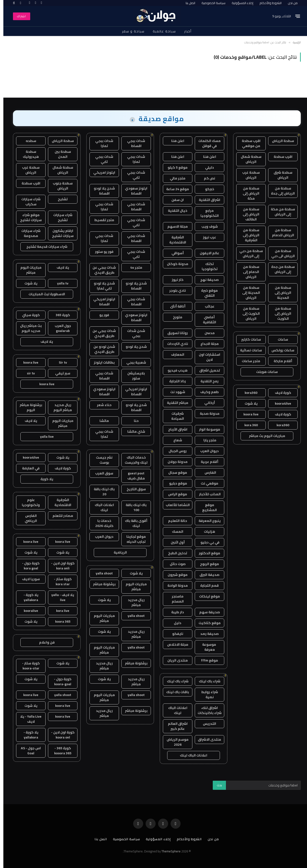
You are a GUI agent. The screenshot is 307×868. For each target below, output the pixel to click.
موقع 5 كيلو (174, 167)
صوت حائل (174, 564)
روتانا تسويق (174, 333)
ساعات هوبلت (264, 372)
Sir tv (59, 362)
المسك (174, 531)
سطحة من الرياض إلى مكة (248, 193)
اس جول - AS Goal (27, 751)
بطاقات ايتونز (101, 362)
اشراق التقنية (206, 200)
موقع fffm (206, 660)
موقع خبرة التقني (206, 293)
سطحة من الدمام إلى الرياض (248, 272)
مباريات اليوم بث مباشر (264, 436)
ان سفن (174, 200)
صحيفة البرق (206, 575)
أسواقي (174, 253)
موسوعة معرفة (206, 647)
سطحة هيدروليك (27, 154)
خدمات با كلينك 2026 (101, 523)
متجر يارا (206, 440)
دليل (174, 623)
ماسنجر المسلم (174, 599)
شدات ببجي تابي (101, 159)
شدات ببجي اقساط (133, 143)
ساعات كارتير (248, 339)
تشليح (59, 199)
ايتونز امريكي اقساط (101, 302)
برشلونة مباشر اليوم (28, 407)
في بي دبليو (206, 542)
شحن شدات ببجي (133, 333)
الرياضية (117, 552)
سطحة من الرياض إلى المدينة (280, 293)
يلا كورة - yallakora (28, 597)
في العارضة (27, 468)
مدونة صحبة (206, 413)
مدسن (206, 333)
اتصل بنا (187, 3)
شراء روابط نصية (206, 694)
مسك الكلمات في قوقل (206, 143)
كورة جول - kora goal (27, 566)
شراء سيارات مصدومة (28, 233)
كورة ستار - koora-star (28, 666)
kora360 (248, 393)
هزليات (206, 531)
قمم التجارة (206, 585)
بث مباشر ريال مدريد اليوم (28, 328)
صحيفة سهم (206, 612)
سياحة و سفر (130, 31)
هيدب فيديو (174, 370)
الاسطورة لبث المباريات (43, 294)
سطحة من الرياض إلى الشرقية (248, 235)
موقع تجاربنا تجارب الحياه (133, 539)
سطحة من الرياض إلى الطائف (248, 214)
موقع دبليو (174, 483)
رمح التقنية (206, 381)
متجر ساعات (248, 361)
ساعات (280, 339)
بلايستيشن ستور (133, 376)
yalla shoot (101, 573)
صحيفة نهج (206, 280)
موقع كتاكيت (206, 623)
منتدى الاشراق (206, 739)
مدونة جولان (174, 462)
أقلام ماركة (280, 361)
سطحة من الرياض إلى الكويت (280, 313)
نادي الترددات (174, 344)
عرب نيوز (206, 237)
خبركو (206, 189)
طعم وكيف (206, 392)
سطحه (28, 141)
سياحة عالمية (161, 31)
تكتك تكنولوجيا (206, 266)
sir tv (27, 373)
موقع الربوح (206, 564)
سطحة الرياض (280, 141)
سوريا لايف (28, 579)
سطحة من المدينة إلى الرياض (248, 293)
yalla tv (59, 283)
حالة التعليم (174, 521)
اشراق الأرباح (174, 429)
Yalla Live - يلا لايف (27, 719)
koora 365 (59, 621)
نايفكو (174, 634)
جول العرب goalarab (59, 328)
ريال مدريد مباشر (133, 602)
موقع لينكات (206, 596)
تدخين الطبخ (174, 553)
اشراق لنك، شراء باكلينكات (206, 710)
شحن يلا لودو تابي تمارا (101, 286)
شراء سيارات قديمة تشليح (44, 247)
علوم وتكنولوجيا (27, 502)
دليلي (206, 167)
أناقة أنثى (174, 306)
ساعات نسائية (248, 350)
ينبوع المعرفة (206, 521)
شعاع (174, 440)
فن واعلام (44, 642)
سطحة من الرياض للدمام (280, 233)
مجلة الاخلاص (174, 644)
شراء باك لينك (206, 681)
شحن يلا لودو (133, 347)
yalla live (44, 437)
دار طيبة (174, 612)
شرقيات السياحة (174, 416)
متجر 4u (133, 267)
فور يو (101, 315)
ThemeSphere (168, 851)
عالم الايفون (206, 253)
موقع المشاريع (206, 507)
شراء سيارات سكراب (28, 202)
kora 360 (248, 425)
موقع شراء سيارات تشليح (28, 217)
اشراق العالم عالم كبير (174, 726)
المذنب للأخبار (206, 494)
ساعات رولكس (280, 350)
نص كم (206, 178)
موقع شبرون (174, 575)
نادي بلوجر (174, 290)
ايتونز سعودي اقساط (133, 191)
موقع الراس (174, 494)
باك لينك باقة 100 (133, 507)
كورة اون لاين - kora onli (59, 566)
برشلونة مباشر (101, 584)
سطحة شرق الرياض (280, 175)
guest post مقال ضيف (133, 476)
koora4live (280, 403)
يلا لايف (59, 267)
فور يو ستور (101, 252)
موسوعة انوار (206, 429)
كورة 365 (59, 315)
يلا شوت (248, 403)
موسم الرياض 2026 (174, 742)
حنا (133, 421)
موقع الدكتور (206, 553)
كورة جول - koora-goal (59, 682)
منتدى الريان (174, 660)
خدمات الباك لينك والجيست (133, 460)
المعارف (174, 354)
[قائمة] (294, 16)
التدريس (206, 724)
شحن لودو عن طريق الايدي (101, 349)
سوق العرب (101, 473)
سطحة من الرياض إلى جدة (280, 191)
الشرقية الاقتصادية (174, 240)
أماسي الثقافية (206, 320)
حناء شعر (101, 405)
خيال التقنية (174, 211)
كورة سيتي (28, 315)
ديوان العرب (206, 451)
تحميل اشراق (206, 370)
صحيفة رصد (206, 634)
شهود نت (174, 392)
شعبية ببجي (133, 362)
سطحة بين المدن (59, 154)
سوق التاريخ (133, 489)
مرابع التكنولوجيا (206, 213)
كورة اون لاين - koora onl (59, 735)
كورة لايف (280, 393)
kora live (59, 611)
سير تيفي (59, 373)
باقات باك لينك (174, 692)
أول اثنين (174, 542)
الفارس (206, 472)
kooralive (28, 611)
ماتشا (101, 421)
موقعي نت (206, 483)
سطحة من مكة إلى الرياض (280, 212)
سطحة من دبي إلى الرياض (248, 253)
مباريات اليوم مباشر (133, 587)
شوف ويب (206, 226)
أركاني (206, 403)
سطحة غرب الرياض (248, 175)
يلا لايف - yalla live (59, 597)
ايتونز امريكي (101, 172)
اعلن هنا (174, 141)
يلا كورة (44, 479)
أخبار (185, 31)
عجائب (206, 306)
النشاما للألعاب (174, 505)
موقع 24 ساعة (174, 189)
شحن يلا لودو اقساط (101, 191)
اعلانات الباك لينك (174, 710)
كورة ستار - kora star (59, 582)
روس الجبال (174, 451)
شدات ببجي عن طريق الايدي (101, 270)
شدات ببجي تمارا (101, 143)
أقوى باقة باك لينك (133, 523)
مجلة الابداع (206, 344)
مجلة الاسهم (174, 226)
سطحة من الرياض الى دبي (280, 253)
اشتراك (18, 16)
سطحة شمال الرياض (248, 159)
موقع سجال (174, 472)
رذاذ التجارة (174, 381)
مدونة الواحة (174, 585)
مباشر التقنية (174, 403)
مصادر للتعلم (59, 516)
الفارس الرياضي (27, 518)
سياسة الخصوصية (210, 3)
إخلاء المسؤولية (239, 3)
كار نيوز (174, 280)
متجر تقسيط (101, 220)
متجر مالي (174, 178)
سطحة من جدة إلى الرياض (280, 269)
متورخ (174, 317)
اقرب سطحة (280, 157)
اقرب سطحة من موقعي (248, 143)
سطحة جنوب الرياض (59, 186)
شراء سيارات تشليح (59, 217)
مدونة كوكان (174, 264)
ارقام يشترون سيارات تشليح (59, 233)
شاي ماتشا (133, 431)
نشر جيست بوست (101, 460)
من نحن (289, 3)
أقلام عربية (206, 462)
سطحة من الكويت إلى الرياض (248, 313)
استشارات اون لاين (206, 357)
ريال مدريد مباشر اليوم (59, 407)
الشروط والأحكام (267, 3)
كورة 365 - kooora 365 (59, 751)
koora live (248, 414)
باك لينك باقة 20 (101, 492)
